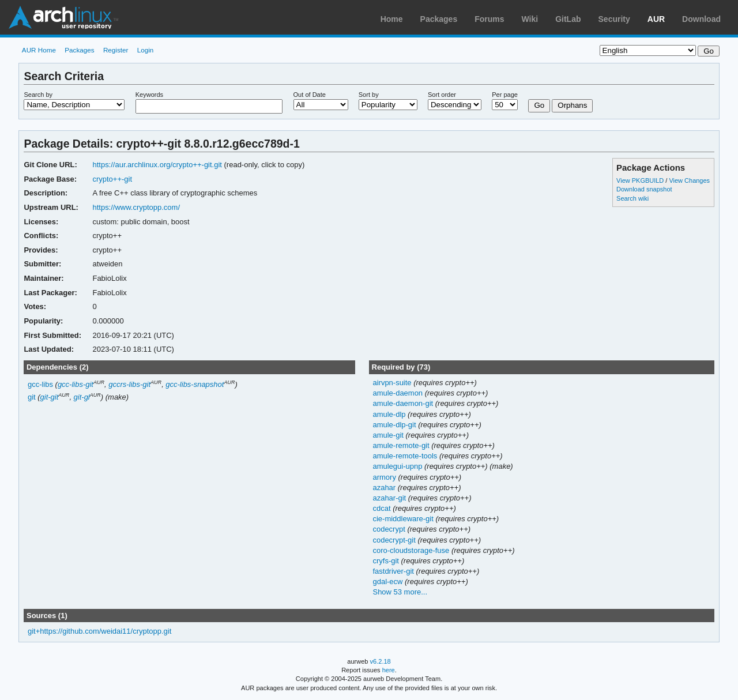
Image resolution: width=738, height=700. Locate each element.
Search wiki (632, 198)
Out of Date (310, 95)
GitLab (568, 19)
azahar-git (390, 498)
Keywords (149, 95)
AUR (656, 19)
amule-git (389, 435)
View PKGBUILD (641, 180)
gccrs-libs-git (129, 384)
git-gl (82, 397)
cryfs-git (387, 561)
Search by (38, 95)
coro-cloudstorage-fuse (412, 550)
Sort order (442, 95)
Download (701, 19)
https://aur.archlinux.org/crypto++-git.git (157, 165)
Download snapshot (644, 189)
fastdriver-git (394, 571)
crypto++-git (112, 179)
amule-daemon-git (404, 403)
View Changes (689, 180)
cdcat (383, 508)
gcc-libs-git (76, 384)
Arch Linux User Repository (63, 17)
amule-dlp (390, 414)
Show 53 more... (400, 592)
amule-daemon (398, 393)
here (389, 670)
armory (385, 477)
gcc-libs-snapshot (195, 384)
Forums (489, 19)
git (32, 397)
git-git (50, 397)
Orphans (572, 105)
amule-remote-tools (406, 456)
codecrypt (390, 529)
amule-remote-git (402, 445)
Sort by (369, 95)
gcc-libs (40, 384)
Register (116, 50)
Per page (505, 95)
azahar (385, 488)
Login (146, 50)
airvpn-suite (393, 383)
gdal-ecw (389, 582)
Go (539, 105)
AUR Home (39, 50)
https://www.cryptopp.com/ (136, 207)
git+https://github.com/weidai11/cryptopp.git (99, 631)
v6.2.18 (381, 661)
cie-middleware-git (404, 519)
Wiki (530, 19)
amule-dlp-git (395, 425)
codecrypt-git (395, 540)
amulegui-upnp (398, 466)
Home (392, 19)
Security (614, 19)
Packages (439, 19)
